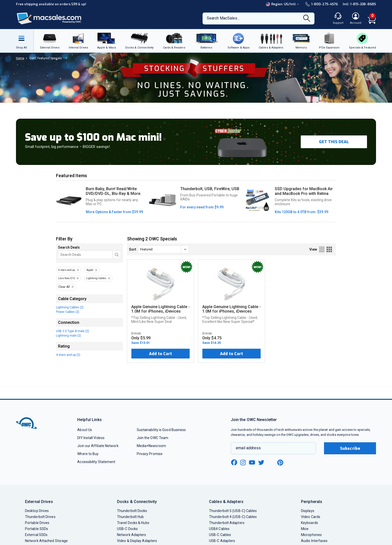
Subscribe (350, 448)
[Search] (307, 19)
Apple (90, 270)
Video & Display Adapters (137, 541)
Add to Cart (160, 354)
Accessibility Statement (96, 462)
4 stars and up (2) (68, 355)
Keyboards (309, 523)
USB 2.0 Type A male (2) (72, 331)
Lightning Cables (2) (70, 307)
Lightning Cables (96, 278)
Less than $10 (66, 278)
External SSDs (36, 535)
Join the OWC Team (153, 438)
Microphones (311, 535)
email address (248, 448)
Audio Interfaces (314, 541)
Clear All (64, 287)
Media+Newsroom (151, 446)
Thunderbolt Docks (132, 511)
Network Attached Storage (46, 541)
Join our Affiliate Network (98, 446)
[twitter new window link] (261, 462)
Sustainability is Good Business (161, 430)
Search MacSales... (223, 18)
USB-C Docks (127, 529)
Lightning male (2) (68, 336)
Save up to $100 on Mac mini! (93, 137)
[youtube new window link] (252, 462)
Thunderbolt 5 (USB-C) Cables (233, 511)
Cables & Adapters (226, 502)
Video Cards (311, 517)
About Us (85, 430)
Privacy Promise (150, 454)
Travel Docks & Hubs (133, 523)
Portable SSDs (36, 529)
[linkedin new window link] (271, 463)
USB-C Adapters (222, 541)
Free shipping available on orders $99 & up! (51, 4)
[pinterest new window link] (280, 463)
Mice (305, 529)
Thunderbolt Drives (40, 517)
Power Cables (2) (68, 312)
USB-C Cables (220, 535)
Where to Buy (88, 454)
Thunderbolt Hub (130, 517)
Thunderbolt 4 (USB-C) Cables (233, 517)
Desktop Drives (37, 511)
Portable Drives (37, 523)
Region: (283, 4)
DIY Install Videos (91, 438)
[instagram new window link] (243, 463)
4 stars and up (67, 270)
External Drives (39, 502)
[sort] (163, 249)
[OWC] (49, 19)
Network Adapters (131, 535)
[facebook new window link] (234, 463)
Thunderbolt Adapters (227, 523)
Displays (308, 511)
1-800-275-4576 (321, 4)
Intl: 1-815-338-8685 (359, 4)
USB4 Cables (219, 529)
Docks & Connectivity (137, 502)
